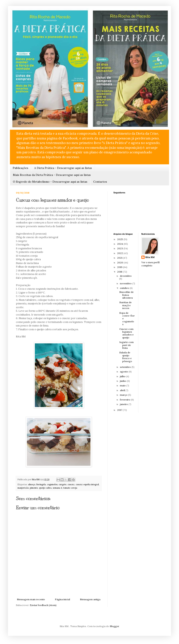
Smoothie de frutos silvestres (126, 295)
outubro (125, 288)
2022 (120, 253)
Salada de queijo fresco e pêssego (126, 357)
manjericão (23, 488)
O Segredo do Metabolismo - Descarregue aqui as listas (50, 182)
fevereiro (125, 400)
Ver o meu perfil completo (150, 264)
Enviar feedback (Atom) (43, 605)
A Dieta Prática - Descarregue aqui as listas (63, 168)
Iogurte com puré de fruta (126, 345)
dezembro (126, 276)
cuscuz (71, 484)
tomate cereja (70, 488)
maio (123, 385)
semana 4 (57, 488)
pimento (34, 488)
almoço (32, 484)
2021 (120, 258)
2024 (120, 244)
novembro (126, 283)
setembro (126, 367)
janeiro (124, 404)
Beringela (41, 484)
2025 (120, 239)
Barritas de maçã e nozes (125, 305)
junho (123, 381)
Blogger (114, 626)
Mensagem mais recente (31, 599)
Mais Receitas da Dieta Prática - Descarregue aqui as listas (52, 175)
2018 (120, 272)
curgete (63, 484)
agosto (124, 372)
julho (123, 376)
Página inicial (62, 599)
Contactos (100, 182)
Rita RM (150, 257)
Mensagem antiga (90, 599)
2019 (120, 267)
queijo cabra (45, 488)
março (124, 395)
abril (123, 390)
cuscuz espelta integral (87, 484)
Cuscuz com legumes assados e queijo (126, 333)
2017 (120, 410)
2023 (120, 248)
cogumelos (52, 484)
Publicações (20, 168)
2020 (120, 263)
